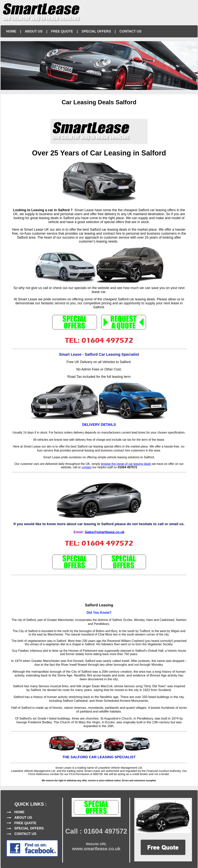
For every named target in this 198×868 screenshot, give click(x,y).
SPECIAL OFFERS (96, 31)
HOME (11, 31)
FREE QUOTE (62, 31)
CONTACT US (130, 31)
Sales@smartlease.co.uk (105, 532)
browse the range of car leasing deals (126, 464)
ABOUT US (34, 31)
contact (87, 467)
